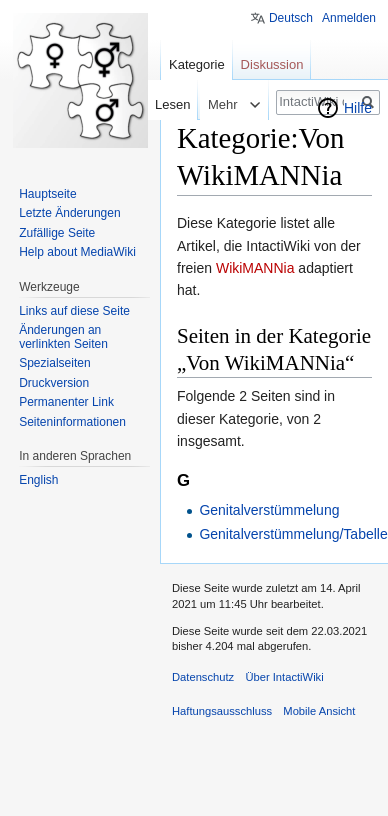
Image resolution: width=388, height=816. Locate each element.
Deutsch (291, 18)
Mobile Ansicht (319, 711)
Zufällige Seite (57, 233)
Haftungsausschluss (222, 711)
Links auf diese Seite (74, 311)
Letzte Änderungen (69, 213)
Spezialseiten (54, 363)
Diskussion (272, 64)
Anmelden (349, 18)
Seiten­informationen (72, 422)
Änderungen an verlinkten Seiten (63, 337)
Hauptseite (47, 194)
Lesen (160, 104)
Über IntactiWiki (284, 677)
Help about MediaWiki (77, 252)
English (38, 480)
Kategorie (197, 64)
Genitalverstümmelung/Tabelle (293, 534)
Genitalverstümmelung (269, 510)
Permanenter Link (66, 402)
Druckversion (54, 383)
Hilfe (358, 108)
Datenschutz (203, 677)
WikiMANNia (255, 268)
